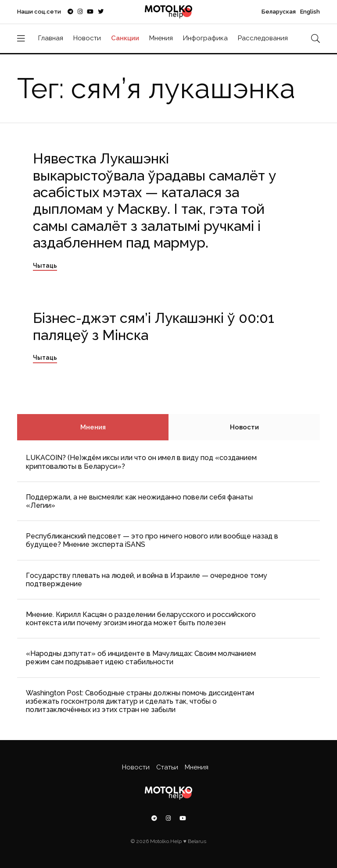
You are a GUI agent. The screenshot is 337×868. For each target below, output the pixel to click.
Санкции (125, 38)
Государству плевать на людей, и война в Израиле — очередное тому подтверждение (147, 580)
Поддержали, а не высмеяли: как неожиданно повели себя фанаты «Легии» (139, 501)
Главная (51, 38)
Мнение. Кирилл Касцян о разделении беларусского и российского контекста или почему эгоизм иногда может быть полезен (141, 619)
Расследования (263, 38)
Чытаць (45, 266)
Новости (87, 38)
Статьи (167, 767)
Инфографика (205, 38)
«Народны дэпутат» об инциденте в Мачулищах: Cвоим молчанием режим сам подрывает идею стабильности (141, 658)
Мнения (161, 38)
